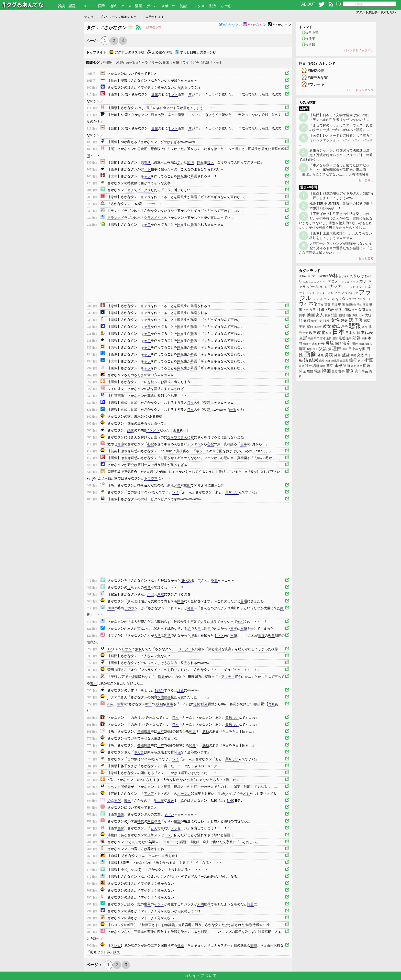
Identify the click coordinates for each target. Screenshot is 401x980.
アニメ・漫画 (131, 6)
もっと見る (366, 180)
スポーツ (168, 6)
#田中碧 (312, 33)
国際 (102, 6)
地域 (113, 6)
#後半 (311, 39)
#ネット (217, 63)
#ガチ (195, 63)
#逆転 (311, 45)
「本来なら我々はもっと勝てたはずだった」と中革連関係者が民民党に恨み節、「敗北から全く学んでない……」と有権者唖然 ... (336, 170)
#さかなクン (230, 25)
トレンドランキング (360, 90)
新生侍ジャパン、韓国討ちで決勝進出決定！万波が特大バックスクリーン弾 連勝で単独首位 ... (336, 155)
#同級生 (109, 63)
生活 (212, 6)
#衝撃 (175, 63)
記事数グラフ (155, 28)
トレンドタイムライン (358, 50)
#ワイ (185, 63)
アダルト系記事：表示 (376, 12)
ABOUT (308, 4)
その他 (225, 6)
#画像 (130, 63)
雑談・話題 (67, 6)
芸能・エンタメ (192, 6)
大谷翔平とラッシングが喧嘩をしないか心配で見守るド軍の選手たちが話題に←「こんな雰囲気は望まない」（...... (336, 248)
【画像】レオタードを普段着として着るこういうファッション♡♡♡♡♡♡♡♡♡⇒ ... (336, 140)
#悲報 (120, 63)
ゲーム (152, 6)
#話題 (205, 63)
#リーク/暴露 (159, 63)
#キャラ (142, 63)
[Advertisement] (42, 99)
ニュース (87, 6)
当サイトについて (201, 976)
